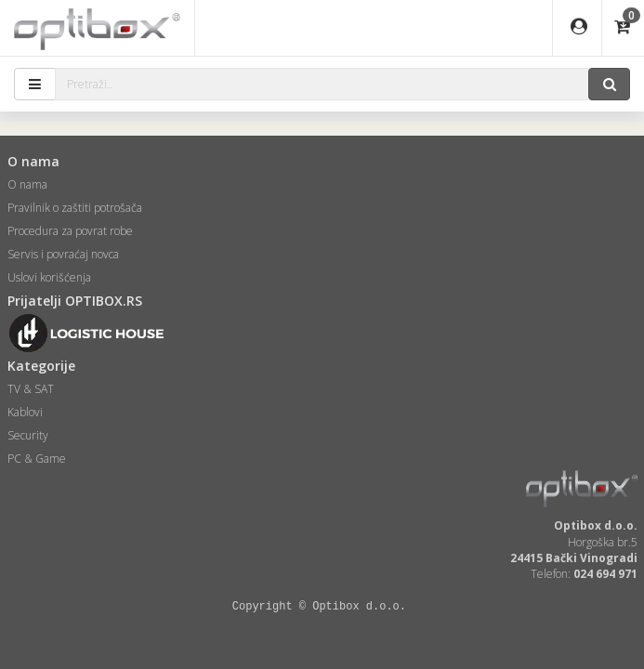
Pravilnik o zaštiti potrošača (75, 208)
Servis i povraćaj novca (63, 254)
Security (28, 435)
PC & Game (37, 459)
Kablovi (25, 412)
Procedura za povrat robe (70, 231)
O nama (27, 184)
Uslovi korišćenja (49, 277)
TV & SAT (31, 389)
